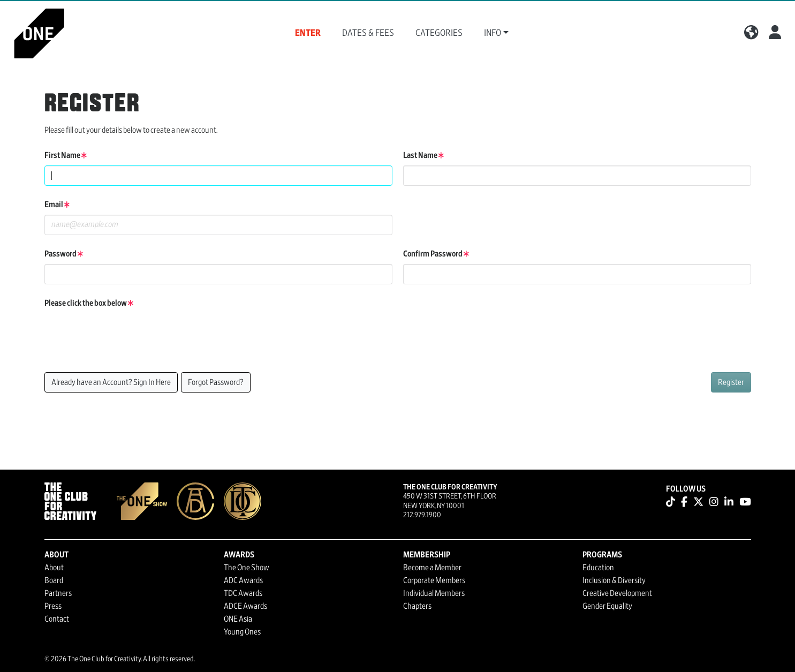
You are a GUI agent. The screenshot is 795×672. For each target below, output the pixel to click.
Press (53, 606)
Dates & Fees (368, 33)
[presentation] (126, 334)
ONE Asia (238, 619)
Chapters (417, 606)
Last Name (423, 155)
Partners (58, 593)
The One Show (247, 568)
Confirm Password (436, 254)
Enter (308, 33)
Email (57, 205)
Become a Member (432, 568)
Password (64, 254)
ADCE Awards (245, 606)
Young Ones (242, 632)
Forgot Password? (216, 382)
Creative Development (617, 593)
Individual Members (434, 593)
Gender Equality (607, 606)
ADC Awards (243, 580)
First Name (66, 155)
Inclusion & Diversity (614, 580)
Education (598, 568)
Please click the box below (89, 303)
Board (54, 580)
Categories (439, 33)
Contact (57, 619)
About (54, 568)
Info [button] (493, 33)
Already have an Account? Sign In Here (111, 382)
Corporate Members (434, 580)
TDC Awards (243, 593)
